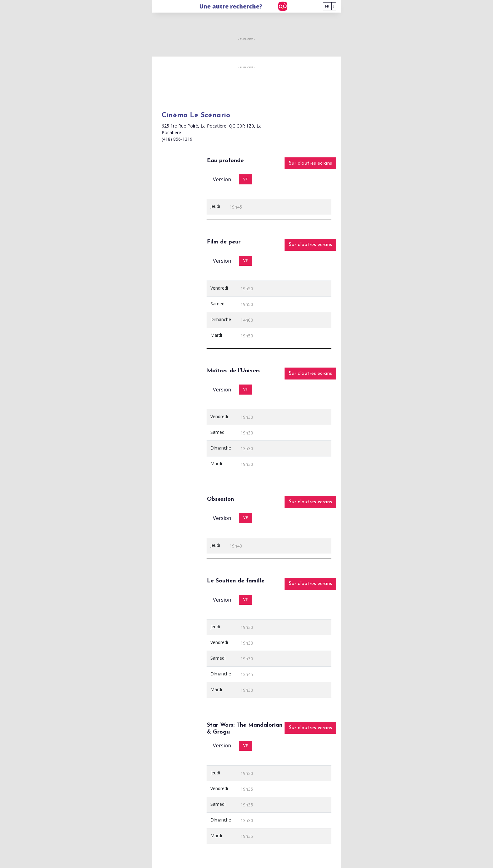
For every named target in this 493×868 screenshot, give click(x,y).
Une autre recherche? (231, 6)
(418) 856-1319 (177, 139)
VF (246, 179)
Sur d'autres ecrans (310, 163)
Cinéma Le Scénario (196, 115)
